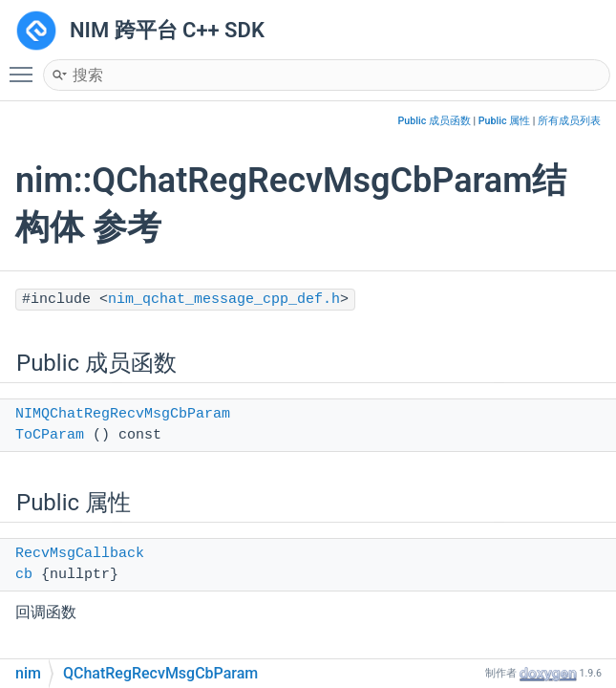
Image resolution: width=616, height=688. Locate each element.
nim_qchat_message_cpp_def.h (224, 300)
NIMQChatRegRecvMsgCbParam (123, 414)
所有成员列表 (569, 121)
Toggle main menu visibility (26, 66)
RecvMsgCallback (80, 554)
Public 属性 (504, 121)
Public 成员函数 (435, 121)
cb (24, 575)
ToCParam (50, 435)
